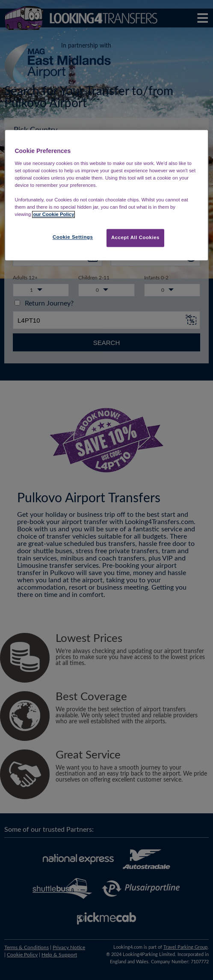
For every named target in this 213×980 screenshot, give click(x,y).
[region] (106, 195)
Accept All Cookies (135, 238)
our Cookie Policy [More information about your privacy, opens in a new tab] (53, 215)
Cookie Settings (73, 237)
